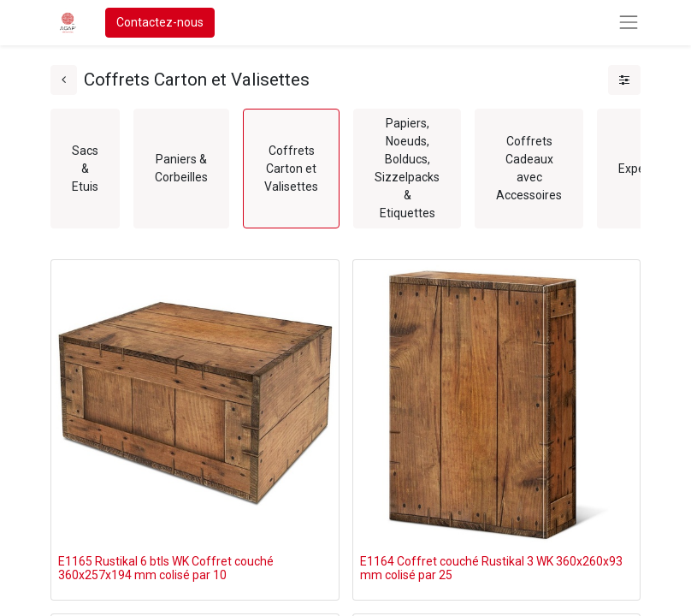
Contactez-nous (160, 22)
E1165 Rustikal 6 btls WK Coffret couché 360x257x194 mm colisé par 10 (166, 569)
